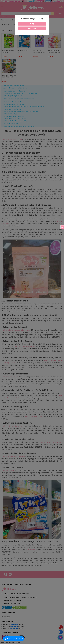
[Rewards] (14, 639)
